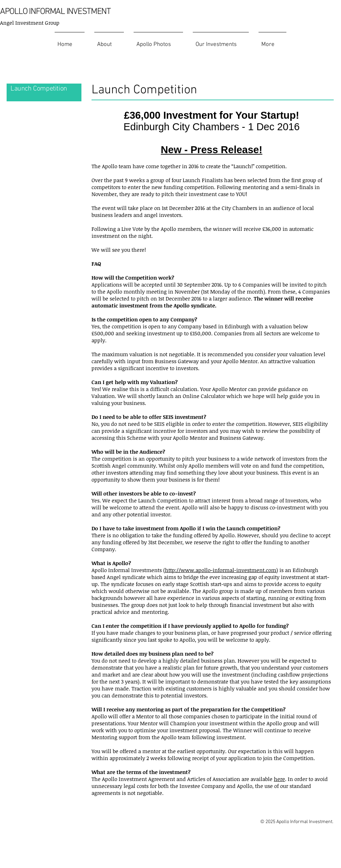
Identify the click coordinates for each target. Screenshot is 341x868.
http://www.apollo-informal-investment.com (221, 570)
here (279, 779)
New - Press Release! (212, 150)
